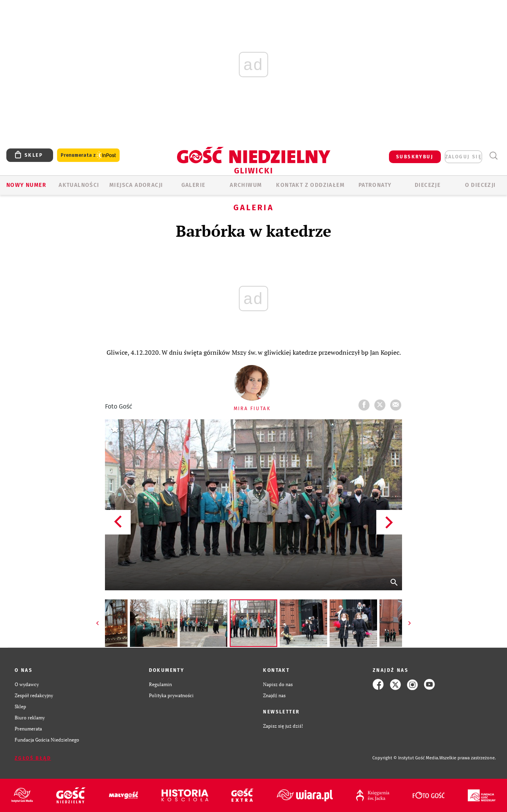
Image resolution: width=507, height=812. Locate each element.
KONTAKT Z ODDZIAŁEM (310, 185)
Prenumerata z (88, 155)
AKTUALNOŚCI (79, 185)
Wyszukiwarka (493, 156)
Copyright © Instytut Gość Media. (406, 758)
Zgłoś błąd (33, 758)
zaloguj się (463, 157)
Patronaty (375, 185)
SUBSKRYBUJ (415, 157)
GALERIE (193, 185)
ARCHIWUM (246, 185)
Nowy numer (26, 185)
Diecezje (428, 185)
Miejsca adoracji (136, 185)
